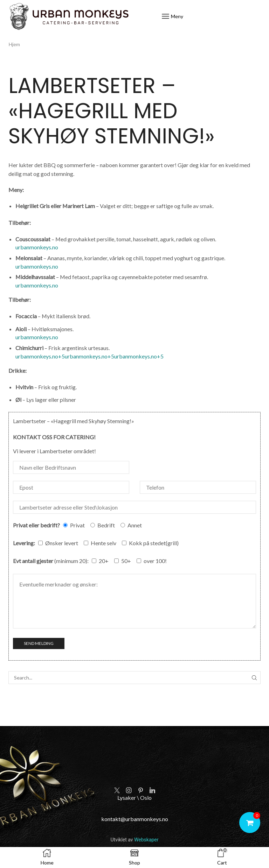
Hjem (14, 44)
